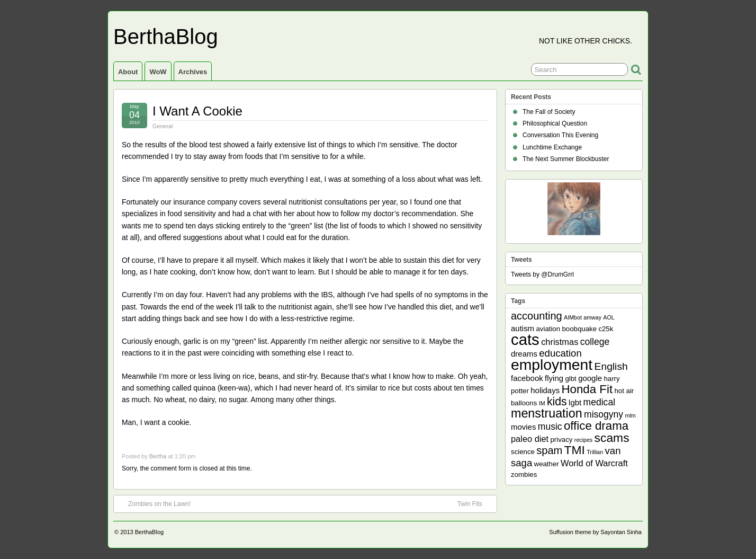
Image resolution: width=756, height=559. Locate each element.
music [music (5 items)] (550, 427)
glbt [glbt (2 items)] (570, 379)
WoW (158, 72)
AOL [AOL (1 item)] (609, 317)
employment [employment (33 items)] (552, 365)
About (128, 72)
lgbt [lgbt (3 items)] (575, 402)
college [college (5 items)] (595, 342)
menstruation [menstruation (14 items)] (547, 413)
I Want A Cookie (197, 111)
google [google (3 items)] (590, 378)
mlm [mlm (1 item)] (631, 415)
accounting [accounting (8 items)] (537, 316)
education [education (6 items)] (560, 353)
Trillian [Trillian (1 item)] (595, 452)
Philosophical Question (555, 123)
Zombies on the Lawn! (154, 503)
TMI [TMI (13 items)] (575, 450)
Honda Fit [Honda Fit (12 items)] (587, 389)
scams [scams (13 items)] (612, 438)
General (163, 126)
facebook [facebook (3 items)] (527, 378)
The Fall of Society (549, 112)
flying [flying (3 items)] (554, 378)
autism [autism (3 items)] (523, 328)
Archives (193, 72)
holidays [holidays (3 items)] (545, 390)
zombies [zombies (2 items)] (524, 474)
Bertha (158, 456)
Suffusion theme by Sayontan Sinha (595, 532)
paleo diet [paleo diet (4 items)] (530, 439)
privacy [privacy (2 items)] (562, 440)
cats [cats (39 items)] (525, 339)
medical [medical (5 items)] (599, 402)
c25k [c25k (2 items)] (606, 329)
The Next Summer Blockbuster (566, 159)
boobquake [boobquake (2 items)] (579, 329)
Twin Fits (475, 503)
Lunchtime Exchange (552, 147)
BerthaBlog (166, 37)
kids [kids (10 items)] (557, 402)
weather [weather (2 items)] (547, 464)
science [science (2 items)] (523, 452)
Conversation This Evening (560, 135)
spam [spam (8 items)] (549, 450)
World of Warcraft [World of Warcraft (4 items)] (594, 463)
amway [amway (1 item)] (592, 317)
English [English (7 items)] (611, 366)
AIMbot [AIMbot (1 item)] (573, 317)
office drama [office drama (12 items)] (596, 426)
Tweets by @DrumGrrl (542, 274)
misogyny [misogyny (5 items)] (604, 414)
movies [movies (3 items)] (523, 427)
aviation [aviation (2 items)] (548, 329)
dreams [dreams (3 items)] (524, 354)
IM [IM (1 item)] (542, 403)
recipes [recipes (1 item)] (583, 440)
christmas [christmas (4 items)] (560, 342)
